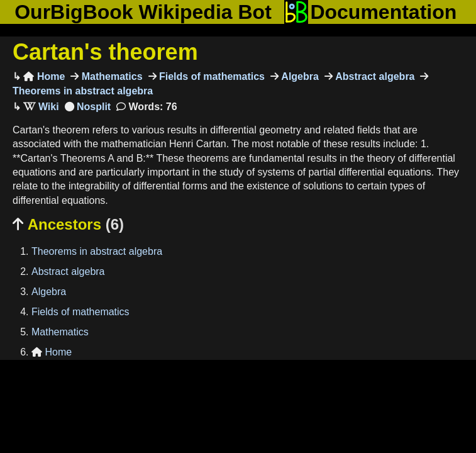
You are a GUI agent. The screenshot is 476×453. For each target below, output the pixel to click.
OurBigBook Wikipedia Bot (143, 12)
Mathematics (110, 76)
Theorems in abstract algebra (97, 251)
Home (44, 76)
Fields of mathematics (211, 76)
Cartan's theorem (105, 52)
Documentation (370, 12)
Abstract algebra (374, 76)
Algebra (299, 76)
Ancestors (68, 224)
